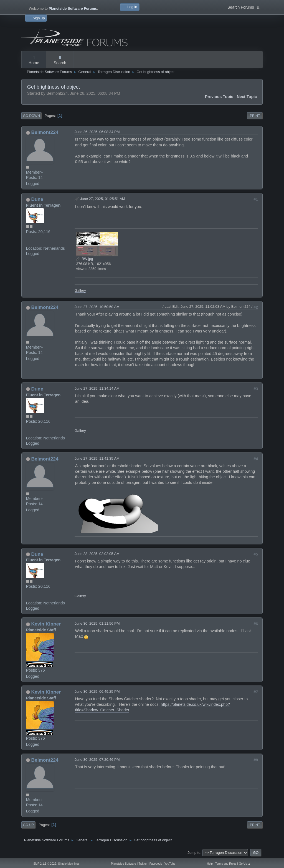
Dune (37, 199)
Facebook (156, 864)
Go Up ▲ (245, 864)
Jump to (194, 853)
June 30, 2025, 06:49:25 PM (97, 691)
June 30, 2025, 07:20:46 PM (97, 760)
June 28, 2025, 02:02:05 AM (97, 554)
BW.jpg (85, 259)
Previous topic (219, 97)
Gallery (80, 290)
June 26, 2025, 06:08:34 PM (97, 132)
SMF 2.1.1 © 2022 (45, 864)
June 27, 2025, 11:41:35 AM (97, 458)
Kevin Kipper (46, 624)
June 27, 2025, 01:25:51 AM (103, 199)
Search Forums (243, 7)
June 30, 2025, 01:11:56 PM (97, 623)
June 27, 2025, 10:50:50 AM (97, 307)
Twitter (143, 864)
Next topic (247, 97)
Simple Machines (69, 864)
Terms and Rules (226, 864)
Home (34, 61)
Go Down (31, 116)
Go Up (28, 825)
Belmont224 (45, 132)
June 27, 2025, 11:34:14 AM (97, 388)
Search (60, 61)
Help (210, 864)
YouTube (170, 864)
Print (255, 116)
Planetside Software (123, 864)
